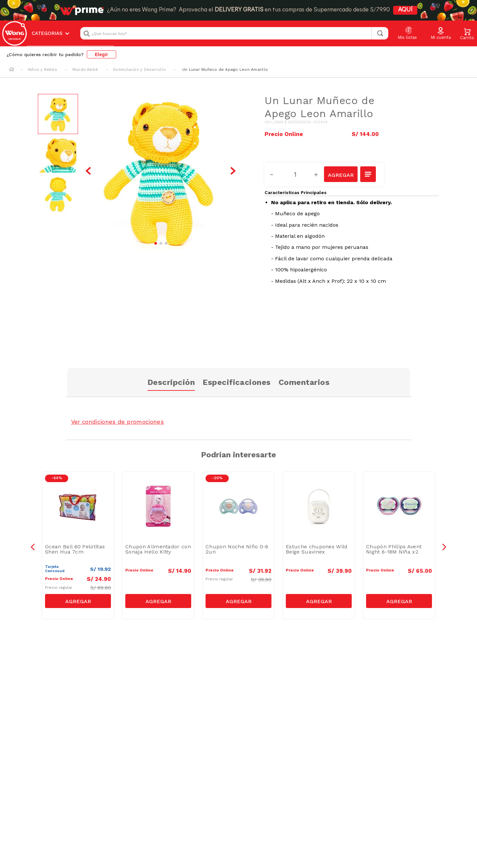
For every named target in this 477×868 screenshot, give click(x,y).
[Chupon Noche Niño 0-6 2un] (238, 545)
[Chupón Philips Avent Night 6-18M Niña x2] (399, 545)
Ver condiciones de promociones (118, 422)
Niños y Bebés (43, 69)
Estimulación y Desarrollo (139, 69)
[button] (441, 34)
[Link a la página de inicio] (12, 70)
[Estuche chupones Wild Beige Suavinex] (319, 545)
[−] (275, 175)
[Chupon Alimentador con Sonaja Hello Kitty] (158, 545)
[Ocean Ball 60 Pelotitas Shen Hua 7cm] (78, 545)
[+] (320, 175)
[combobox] (234, 33)
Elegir (102, 54)
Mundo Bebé (85, 69)
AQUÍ (405, 10)
